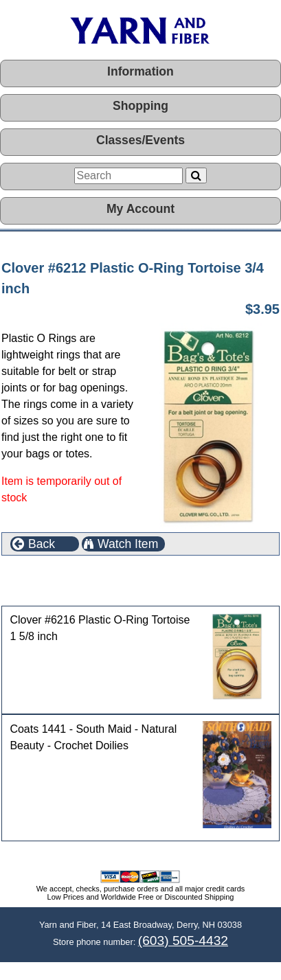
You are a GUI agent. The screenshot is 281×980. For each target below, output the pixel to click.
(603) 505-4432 (183, 941)
